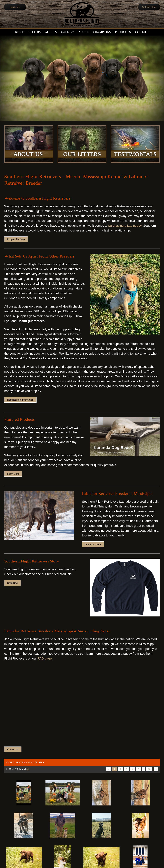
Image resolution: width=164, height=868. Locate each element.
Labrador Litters (93, 544)
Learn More (13, 474)
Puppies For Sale (16, 239)
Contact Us (13, 749)
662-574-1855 (149, 7)
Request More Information (20, 400)
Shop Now (13, 583)
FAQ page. (45, 658)
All (28, 769)
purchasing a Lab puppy (125, 226)
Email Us (15, 7)
